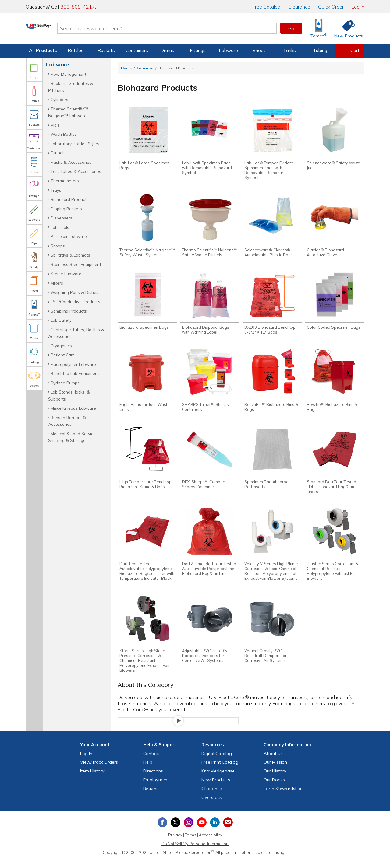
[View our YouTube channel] (202, 831)
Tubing (320, 50)
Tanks (289, 50)
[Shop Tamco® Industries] (319, 28)
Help (148, 771)
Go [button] (291, 28)
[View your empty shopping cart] (350, 51)
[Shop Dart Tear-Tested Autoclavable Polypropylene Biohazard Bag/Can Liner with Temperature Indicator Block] (147, 551)
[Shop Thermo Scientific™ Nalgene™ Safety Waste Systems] (147, 227)
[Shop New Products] (346, 28)
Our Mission (275, 771)
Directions (153, 779)
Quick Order (331, 7)
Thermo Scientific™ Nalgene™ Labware (68, 112)
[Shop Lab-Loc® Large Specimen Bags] (147, 139)
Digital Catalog (217, 762)
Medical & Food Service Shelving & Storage (72, 437)
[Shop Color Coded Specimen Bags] (335, 303)
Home (126, 68)
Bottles (76, 50)
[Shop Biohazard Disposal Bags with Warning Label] (210, 306)
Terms (191, 843)
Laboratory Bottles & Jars (75, 143)
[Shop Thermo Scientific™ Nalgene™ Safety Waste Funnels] (210, 227)
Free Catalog (220, 771)
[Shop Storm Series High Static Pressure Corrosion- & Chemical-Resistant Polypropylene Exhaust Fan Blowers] (147, 642)
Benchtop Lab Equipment (75, 373)
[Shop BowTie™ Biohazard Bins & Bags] (335, 384)
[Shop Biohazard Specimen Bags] (147, 303)
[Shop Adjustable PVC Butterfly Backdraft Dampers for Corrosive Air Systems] (210, 637)
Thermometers (65, 181)
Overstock (212, 806)
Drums (167, 50)
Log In (358, 7)
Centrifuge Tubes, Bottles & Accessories (76, 333)
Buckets (106, 50)
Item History (92, 779)
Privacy (175, 843)
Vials (55, 125)
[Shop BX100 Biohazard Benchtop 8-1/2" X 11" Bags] (272, 306)
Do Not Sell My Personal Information (195, 852)
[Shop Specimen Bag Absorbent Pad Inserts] (272, 463)
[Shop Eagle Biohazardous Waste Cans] (147, 384)
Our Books (274, 788)
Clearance (299, 7)
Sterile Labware (66, 273)
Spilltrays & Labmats (70, 255)
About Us (273, 762)
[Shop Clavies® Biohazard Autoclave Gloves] (335, 227)
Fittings (198, 50)
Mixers (57, 283)
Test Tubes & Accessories (76, 171)
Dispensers (61, 218)
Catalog (266, 7)
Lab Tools (60, 227)
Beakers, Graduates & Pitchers (71, 87)
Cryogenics (61, 346)
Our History (275, 779)
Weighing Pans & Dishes (74, 292)
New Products (216, 788)
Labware (228, 50)
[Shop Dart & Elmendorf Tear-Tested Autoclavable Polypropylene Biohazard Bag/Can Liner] (210, 548)
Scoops (58, 246)
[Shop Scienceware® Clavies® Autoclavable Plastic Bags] (272, 227)
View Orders (99, 771)
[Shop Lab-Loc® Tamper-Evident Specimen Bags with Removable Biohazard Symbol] (272, 144)
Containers (137, 50)
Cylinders (59, 99)
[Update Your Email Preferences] (228, 831)
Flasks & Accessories (71, 162)
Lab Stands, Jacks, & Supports (69, 395)
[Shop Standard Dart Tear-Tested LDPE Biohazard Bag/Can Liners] (335, 465)
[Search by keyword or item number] (190, 28)
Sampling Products (69, 311)
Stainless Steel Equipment (76, 264)
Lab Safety (61, 320)
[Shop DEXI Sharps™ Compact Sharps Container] (210, 463)
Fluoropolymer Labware (73, 364)
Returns (151, 797)
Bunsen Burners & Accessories (67, 421)
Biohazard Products (70, 199)
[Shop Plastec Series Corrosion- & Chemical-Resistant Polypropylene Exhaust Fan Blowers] (335, 551)
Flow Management (68, 74)
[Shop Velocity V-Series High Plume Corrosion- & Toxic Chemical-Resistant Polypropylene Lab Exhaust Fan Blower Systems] (272, 551)
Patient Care (63, 355)
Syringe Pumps (65, 383)
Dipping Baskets (66, 209)
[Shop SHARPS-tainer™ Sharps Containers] (210, 384)
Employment (156, 788)
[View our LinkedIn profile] (215, 831)
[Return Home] (62, 30)
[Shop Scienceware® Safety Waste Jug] (335, 139)
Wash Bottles (64, 134)
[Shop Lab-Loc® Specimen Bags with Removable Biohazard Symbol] (210, 142)
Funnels (58, 153)
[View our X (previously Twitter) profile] (175, 831)
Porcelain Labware (69, 236)
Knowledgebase (218, 779)
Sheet (259, 50)
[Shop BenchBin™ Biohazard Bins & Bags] (272, 384)
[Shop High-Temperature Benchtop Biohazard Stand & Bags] (147, 463)
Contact (151, 762)
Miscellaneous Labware (73, 408)
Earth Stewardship (282, 797)
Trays (56, 190)
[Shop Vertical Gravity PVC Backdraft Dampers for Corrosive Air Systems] (272, 637)
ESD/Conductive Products (75, 301)
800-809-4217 (78, 7)
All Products (43, 50)
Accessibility (211, 843)
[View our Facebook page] (162, 831)
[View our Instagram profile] (189, 831)
